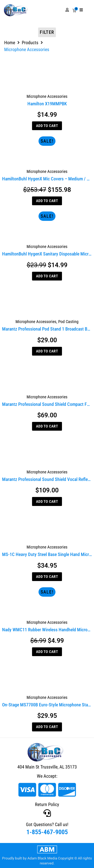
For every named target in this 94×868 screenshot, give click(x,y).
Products (30, 43)
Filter (47, 32)
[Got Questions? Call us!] (47, 813)
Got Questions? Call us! (47, 825)
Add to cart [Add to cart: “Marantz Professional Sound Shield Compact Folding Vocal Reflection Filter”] (47, 426)
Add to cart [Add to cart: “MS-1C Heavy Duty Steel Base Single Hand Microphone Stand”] (47, 577)
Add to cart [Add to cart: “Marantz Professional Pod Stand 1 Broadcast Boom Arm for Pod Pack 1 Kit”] (47, 351)
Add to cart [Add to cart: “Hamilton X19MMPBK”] (47, 126)
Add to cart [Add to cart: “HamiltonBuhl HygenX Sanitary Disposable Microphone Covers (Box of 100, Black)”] (47, 276)
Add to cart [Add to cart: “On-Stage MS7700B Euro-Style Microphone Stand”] (47, 727)
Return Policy (47, 804)
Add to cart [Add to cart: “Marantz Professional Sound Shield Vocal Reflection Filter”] (47, 501)
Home (10, 43)
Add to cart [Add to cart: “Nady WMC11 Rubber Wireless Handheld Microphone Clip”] (47, 652)
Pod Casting (68, 322)
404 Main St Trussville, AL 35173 (47, 767)
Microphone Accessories (47, 96)
